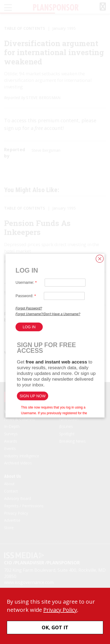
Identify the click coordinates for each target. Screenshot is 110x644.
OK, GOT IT (55, 627)
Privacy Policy (60, 610)
